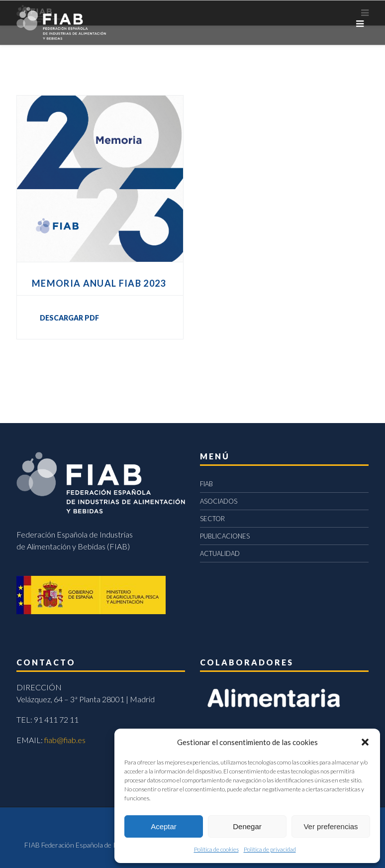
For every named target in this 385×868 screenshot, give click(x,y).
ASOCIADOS (219, 501)
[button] (365, 742)
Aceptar (164, 826)
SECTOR (212, 519)
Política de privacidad (270, 849)
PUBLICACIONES (225, 536)
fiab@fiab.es (65, 740)
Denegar (247, 826)
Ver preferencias (331, 826)
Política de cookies (216, 849)
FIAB (206, 484)
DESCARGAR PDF (69, 318)
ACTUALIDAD (220, 553)
